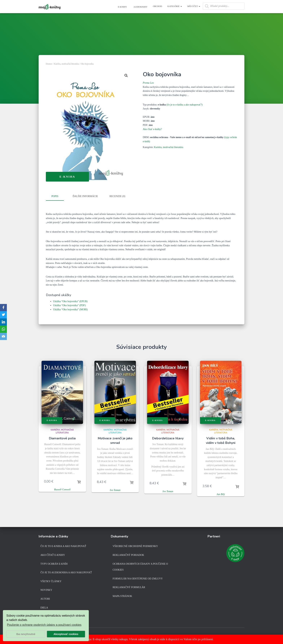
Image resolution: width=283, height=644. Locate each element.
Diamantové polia (62, 438)
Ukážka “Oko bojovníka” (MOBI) (70, 309)
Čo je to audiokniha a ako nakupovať (66, 573)
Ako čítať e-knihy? (152, 129)
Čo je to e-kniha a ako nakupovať (63, 546)
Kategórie (175, 6)
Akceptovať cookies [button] (66, 634)
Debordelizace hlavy (168, 438)
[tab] (58, 197)
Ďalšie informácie (85, 196)
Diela (44, 607)
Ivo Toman (115, 489)
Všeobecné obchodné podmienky (135, 546)
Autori (45, 599)
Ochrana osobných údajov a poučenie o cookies (140, 567)
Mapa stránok (122, 596)
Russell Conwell (62, 489)
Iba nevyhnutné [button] (26, 634)
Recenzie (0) (117, 196)
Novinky (46, 590)
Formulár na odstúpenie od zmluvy (138, 578)
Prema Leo (148, 83)
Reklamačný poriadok (128, 555)
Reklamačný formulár (129, 587)
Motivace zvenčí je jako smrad (115, 440)
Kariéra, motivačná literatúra (66, 64)
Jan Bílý (221, 494)
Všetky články (51, 581)
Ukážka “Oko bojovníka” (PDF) (69, 305)
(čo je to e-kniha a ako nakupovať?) (185, 105)
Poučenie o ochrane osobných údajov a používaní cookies (44, 625)
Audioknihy (140, 7)
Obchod (157, 6)
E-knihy (122, 7)
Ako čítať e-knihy (53, 555)
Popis (55, 196)
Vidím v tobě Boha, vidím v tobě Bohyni (221, 440)
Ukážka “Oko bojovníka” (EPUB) (70, 301)
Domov (49, 64)
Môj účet (194, 6)
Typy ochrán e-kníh (54, 564)
